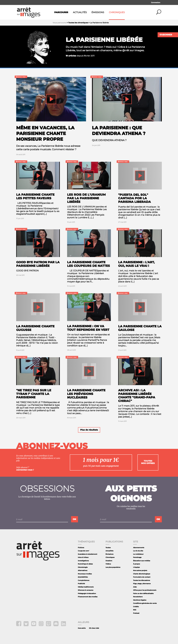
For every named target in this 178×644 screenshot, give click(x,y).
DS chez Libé (94, 628)
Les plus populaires (113, 567)
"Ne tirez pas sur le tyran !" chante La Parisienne (34, 394)
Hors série (82, 628)
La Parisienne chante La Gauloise (140, 328)
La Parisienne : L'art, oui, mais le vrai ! (136, 264)
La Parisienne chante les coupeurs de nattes (89, 264)
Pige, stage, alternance (142, 584)
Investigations (83, 561)
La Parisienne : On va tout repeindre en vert (88, 328)
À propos (137, 564)
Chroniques (117, 12)
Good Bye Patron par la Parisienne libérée (38, 264)
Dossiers (109, 561)
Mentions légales (140, 600)
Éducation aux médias (142, 561)
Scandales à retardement (88, 554)
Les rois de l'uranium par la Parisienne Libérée (86, 198)
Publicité (81, 584)
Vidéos (108, 564)
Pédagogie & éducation (87, 593)
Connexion (156, 2)
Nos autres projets (140, 570)
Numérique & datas (85, 564)
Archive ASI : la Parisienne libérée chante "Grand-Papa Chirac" (137, 396)
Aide (135, 587)
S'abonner (166, 35)
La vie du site (138, 551)
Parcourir (61, 12)
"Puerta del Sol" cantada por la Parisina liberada (134, 198)
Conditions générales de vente (145, 603)
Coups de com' (84, 551)
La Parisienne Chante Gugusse (35, 328)
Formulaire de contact (142, 577)
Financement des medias (88, 597)
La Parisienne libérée (104, 40)
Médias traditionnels (86, 587)
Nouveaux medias (85, 574)
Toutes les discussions (142, 580)
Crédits (136, 607)
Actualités (80, 12)
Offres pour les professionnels (145, 590)
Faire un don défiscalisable (143, 593)
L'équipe (136, 567)
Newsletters (138, 597)
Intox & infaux (83, 557)
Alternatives (83, 570)
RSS (135, 610)
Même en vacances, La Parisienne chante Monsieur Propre (45, 133)
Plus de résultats (89, 430)
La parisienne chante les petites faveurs (35, 196)
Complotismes (84, 580)
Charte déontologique (142, 574)
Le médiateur (138, 554)
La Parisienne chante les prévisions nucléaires (86, 394)
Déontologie (83, 567)
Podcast (136, 613)
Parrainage (137, 557)
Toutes (108, 548)
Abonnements (139, 548)
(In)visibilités (83, 577)
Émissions (98, 12)
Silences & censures (86, 590)
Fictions (81, 548)
